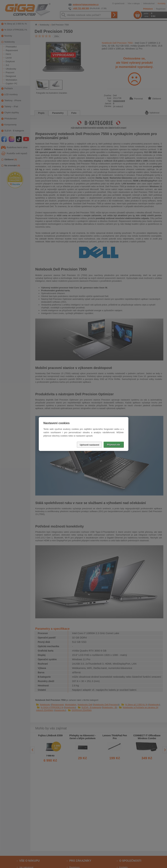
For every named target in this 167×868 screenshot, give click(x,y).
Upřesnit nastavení (89, 445)
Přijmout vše (114, 445)
